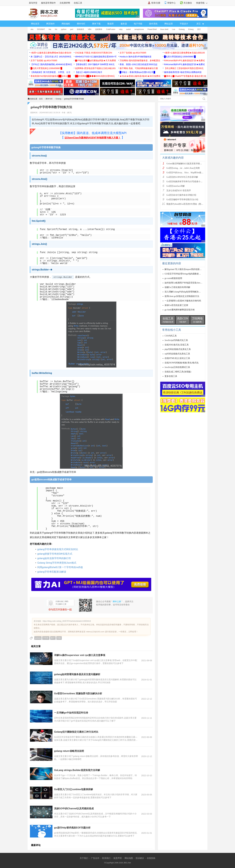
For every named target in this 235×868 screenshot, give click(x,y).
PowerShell (152, 29)
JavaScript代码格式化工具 (176, 340)
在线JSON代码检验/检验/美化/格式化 (182, 363)
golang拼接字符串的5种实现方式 (55, 554)
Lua (174, 29)
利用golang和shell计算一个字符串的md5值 (60, 567)
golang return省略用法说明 (69, 751)
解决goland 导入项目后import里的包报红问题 (185, 269)
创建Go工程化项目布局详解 (177, 287)
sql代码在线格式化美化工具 (177, 354)
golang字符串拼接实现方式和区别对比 (58, 549)
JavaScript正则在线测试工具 (177, 367)
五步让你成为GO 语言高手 (179, 191)
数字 (53, 638)
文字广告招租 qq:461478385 (133, 53)
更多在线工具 (171, 376)
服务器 (124, 24)
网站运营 (169, 24)
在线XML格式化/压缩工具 (177, 345)
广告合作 (95, 858)
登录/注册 (156, 3)
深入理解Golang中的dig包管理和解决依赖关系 (186, 292)
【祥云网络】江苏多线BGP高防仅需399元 (184, 68)
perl (72, 29)
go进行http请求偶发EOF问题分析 (72, 828)
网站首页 (35, 24)
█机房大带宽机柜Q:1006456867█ (180, 57)
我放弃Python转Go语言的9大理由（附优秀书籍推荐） (191, 204)
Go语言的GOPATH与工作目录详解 (182, 177)
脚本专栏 (81, 24)
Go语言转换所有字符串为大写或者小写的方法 (188, 182)
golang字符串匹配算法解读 (52, 572)
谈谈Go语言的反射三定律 (176, 305)
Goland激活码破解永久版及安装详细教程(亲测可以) (190, 164)
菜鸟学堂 (33, 3)
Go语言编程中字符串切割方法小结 (182, 200)
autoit (128, 29)
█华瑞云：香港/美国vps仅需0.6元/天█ (137, 72)
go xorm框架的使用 (173, 278)
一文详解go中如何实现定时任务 (71, 713)
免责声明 (117, 858)
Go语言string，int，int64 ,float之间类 (183, 168)
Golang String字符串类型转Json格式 (57, 563)
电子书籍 (138, 24)
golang (38, 638)
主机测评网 (65, 3)
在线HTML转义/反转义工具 (177, 358)
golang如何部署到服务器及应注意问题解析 (77, 674)
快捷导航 (202, 3)
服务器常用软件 (48, 3)
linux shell (164, 29)
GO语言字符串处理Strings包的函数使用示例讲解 (187, 274)
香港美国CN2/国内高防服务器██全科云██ (51, 76)
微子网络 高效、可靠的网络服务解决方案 (139, 68)
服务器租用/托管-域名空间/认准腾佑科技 (183, 72)
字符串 (46, 638)
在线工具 (78, 3)
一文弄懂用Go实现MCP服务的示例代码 (183, 301)
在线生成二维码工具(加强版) (178, 372)
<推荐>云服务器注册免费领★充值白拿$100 (51, 53)
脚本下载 (96, 24)
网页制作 (51, 24)
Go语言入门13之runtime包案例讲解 (74, 789)
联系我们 (106, 858)
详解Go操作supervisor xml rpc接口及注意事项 (80, 655)
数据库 (111, 24)
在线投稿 (151, 858)
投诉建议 (140, 858)
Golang (182, 29)
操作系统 (153, 24)
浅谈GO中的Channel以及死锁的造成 (74, 808)
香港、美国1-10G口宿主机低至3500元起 (138, 64)
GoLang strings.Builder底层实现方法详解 (77, 770)
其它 (199, 29)
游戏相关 (80, 29)
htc (56, 29)
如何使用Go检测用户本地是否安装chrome (184, 283)
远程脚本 (99, 29)
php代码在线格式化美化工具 (178, 349)
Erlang (191, 29)
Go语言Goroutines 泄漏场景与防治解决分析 (78, 693)
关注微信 (188, 3)
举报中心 (171, 3)
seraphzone (139, 29)
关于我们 (84, 858)
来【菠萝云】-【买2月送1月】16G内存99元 (51, 57)
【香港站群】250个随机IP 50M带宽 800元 (95, 64)
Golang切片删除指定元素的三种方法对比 (76, 732)
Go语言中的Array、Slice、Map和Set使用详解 (187, 173)
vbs (32, 29)
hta (50, 29)
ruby (121, 29)
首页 (41, 99)
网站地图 (129, 858)
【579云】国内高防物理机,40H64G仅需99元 (51, 64)
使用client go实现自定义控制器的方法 (182, 296)
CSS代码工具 (171, 336)
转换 (59, 638)
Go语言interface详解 (176, 186)
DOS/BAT (41, 29)
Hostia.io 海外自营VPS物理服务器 (135, 57)
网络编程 (66, 24)
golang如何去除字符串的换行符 (54, 558)
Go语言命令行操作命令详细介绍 (181, 195)
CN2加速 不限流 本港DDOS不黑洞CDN (94, 53)
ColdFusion (111, 29)
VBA (90, 29)
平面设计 (184, 24)
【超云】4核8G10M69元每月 (89, 72)
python (64, 29)
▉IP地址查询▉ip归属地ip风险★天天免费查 (96, 60)
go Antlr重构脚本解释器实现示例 (180, 310)
